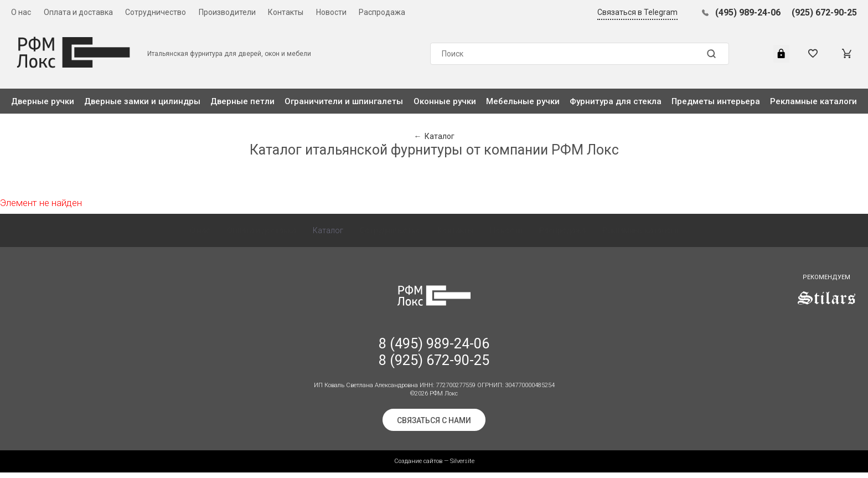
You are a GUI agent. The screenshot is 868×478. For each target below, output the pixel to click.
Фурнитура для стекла (616, 101)
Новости (331, 12)
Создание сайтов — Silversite (434, 467)
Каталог (328, 236)
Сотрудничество (156, 12)
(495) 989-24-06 (748, 12)
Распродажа (382, 12)
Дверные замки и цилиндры (142, 101)
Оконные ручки (445, 101)
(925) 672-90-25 (824, 12)
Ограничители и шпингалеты (344, 101)
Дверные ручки (43, 101)
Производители (227, 12)
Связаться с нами (434, 426)
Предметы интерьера (716, 101)
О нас (21, 12)
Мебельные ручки (523, 101)
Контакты (286, 12)
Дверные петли (242, 101)
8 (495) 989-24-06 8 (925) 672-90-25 (434, 358)
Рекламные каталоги (813, 101)
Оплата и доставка (78, 12)
